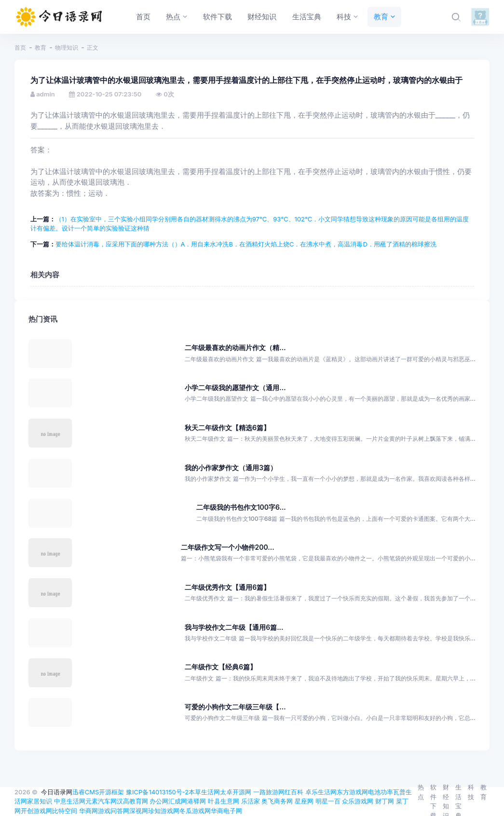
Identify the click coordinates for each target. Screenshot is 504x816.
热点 (421, 792)
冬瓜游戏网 (195, 811)
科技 (471, 792)
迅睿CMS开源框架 (98, 792)
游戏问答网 (114, 811)
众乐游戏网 (358, 801)
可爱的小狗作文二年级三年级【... (235, 707)
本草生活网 (204, 792)
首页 (20, 48)
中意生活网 (70, 801)
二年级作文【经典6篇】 (221, 667)
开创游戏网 (36, 811)
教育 (41, 48)
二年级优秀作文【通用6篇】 (227, 587)
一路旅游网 (269, 792)
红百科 (294, 792)
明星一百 (328, 801)
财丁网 (385, 801)
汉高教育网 (132, 801)
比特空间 (65, 811)
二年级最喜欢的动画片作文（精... (235, 347)
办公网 (159, 801)
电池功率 (381, 792)
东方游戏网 (352, 792)
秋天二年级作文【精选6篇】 (227, 428)
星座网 (304, 801)
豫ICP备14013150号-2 (157, 792)
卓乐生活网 (321, 792)
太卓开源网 (236, 792)
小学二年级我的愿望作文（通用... (235, 388)
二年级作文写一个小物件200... (228, 547)
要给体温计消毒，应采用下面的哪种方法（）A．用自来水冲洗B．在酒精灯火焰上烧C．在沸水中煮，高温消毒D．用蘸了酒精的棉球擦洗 (246, 244)
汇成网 (178, 801)
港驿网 (197, 801)
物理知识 (67, 48)
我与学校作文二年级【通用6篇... (234, 627)
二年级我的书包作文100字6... (241, 507)
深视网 (139, 811)
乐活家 (251, 801)
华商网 (89, 811)
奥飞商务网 (277, 801)
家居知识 (40, 801)
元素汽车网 (101, 801)
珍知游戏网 (164, 811)
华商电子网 (226, 811)
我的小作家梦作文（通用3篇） (231, 468)
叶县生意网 (224, 801)
